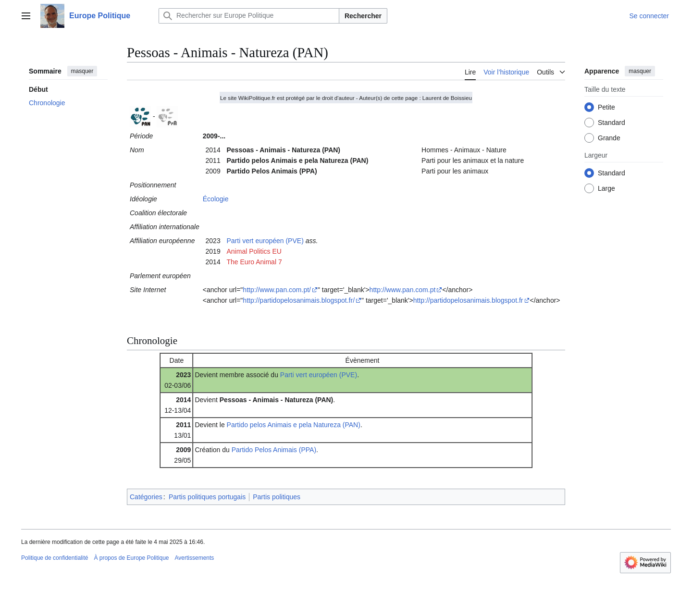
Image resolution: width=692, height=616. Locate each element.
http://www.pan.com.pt (403, 290)
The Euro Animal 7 (254, 262)
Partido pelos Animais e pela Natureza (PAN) (294, 425)
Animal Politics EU (254, 251)
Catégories (146, 497)
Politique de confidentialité (55, 558)
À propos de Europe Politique (131, 558)
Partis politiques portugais (207, 497)
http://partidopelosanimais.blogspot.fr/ (299, 300)
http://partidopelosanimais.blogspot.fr (468, 300)
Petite (606, 107)
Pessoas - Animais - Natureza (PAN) (277, 400)
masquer (82, 71)
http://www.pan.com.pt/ (277, 290)
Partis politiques (277, 497)
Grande (609, 138)
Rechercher (363, 16)
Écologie (216, 199)
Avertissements (195, 558)
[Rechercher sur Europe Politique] (249, 16)
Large (606, 188)
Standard (612, 123)
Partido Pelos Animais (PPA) (274, 450)
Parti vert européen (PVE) (265, 241)
